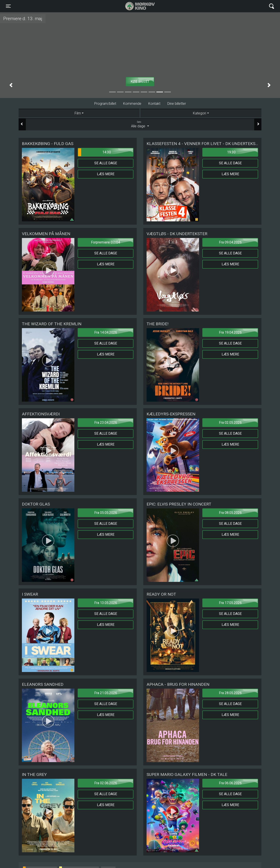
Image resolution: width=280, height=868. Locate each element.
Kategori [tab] (199, 113)
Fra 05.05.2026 (106, 513)
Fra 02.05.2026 (230, 423)
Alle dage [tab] (140, 124)
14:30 (94, 152)
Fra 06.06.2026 (230, 783)
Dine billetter (177, 104)
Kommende (132, 104)
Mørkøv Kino (136, 6)
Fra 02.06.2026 (106, 783)
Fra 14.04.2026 (106, 332)
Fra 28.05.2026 (230, 693)
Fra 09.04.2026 (230, 242)
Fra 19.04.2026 (230, 332)
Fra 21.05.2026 (106, 693)
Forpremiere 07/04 (106, 242)
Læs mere (106, 174)
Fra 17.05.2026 (230, 603)
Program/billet (105, 104)
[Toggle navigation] (8, 6)
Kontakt (154, 104)
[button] (11, 85)
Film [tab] (78, 113)
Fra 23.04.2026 (106, 423)
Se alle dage (106, 163)
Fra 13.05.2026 (106, 603)
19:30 (231, 152)
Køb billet (140, 81)
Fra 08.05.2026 (230, 513)
